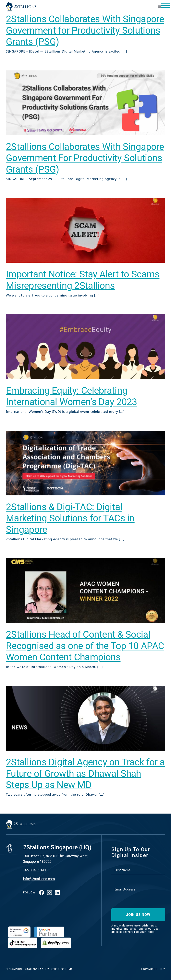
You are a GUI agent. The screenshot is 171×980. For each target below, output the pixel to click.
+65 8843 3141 (35, 870)
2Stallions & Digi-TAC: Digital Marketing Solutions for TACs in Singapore (70, 518)
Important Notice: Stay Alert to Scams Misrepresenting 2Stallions (83, 280)
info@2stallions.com (39, 879)
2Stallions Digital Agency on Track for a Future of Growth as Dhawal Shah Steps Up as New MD (85, 773)
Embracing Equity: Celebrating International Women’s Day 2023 (71, 396)
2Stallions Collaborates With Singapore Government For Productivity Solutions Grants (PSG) (85, 158)
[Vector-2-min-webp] (21, 4)
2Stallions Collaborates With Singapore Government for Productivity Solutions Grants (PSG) (85, 30)
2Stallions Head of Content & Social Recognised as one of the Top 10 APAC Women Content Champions (85, 646)
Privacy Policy (153, 969)
